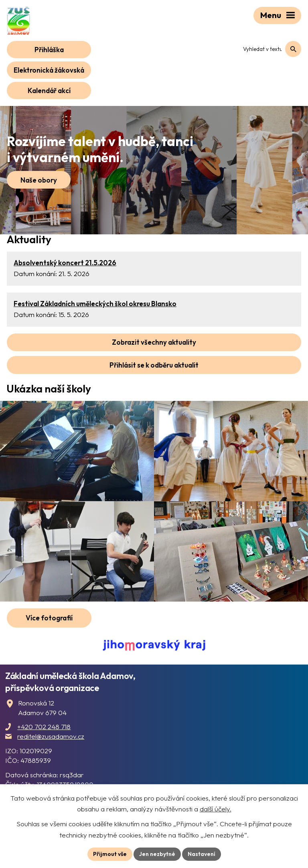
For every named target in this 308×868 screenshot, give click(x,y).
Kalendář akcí (49, 90)
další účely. (216, 809)
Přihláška (49, 50)
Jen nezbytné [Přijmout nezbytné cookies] (157, 854)
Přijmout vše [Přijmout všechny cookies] (110, 854)
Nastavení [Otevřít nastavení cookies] (202, 854)
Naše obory (39, 180)
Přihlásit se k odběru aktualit (154, 365)
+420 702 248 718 (44, 727)
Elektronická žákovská (49, 70)
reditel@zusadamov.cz (51, 736)
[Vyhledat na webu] (269, 49)
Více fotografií (49, 618)
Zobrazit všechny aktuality (154, 342)
